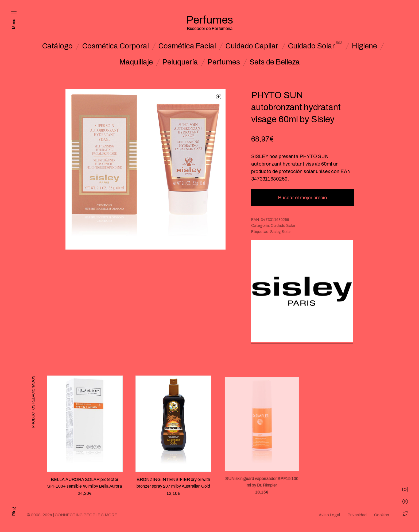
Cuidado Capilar (252, 46)
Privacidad (357, 515)
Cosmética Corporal (116, 46)
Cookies (382, 515)
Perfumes (224, 62)
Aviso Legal (329, 515)
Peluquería (180, 62)
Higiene (364, 46)
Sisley (275, 232)
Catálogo (57, 46)
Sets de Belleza (275, 62)
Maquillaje (136, 62)
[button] (219, 96)
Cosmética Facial (187, 46)
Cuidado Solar (311, 46)
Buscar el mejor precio (302, 198)
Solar (286, 232)
